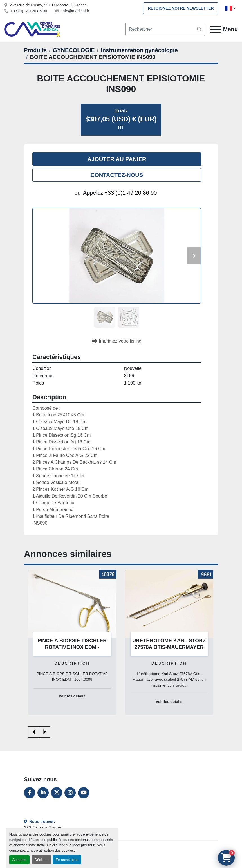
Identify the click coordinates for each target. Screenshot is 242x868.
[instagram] (70, 793)
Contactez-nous (117, 175)
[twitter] (57, 793)
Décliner (41, 860)
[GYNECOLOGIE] (74, 50)
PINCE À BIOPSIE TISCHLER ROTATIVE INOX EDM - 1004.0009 (72, 647)
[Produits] (35, 50)
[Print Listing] (117, 341)
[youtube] (84, 793)
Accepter (20, 860)
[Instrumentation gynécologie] (139, 50)
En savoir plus (67, 860)
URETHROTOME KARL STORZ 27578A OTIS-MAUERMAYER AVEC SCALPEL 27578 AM (169, 647)
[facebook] (30, 793)
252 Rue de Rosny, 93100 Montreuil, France (48, 5)
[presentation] (34, 732)
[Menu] (215, 29)
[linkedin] (43, 793)
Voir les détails (72, 696)
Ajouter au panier (117, 159)
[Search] (165, 29)
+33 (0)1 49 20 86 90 (29, 11)
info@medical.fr (75, 11)
